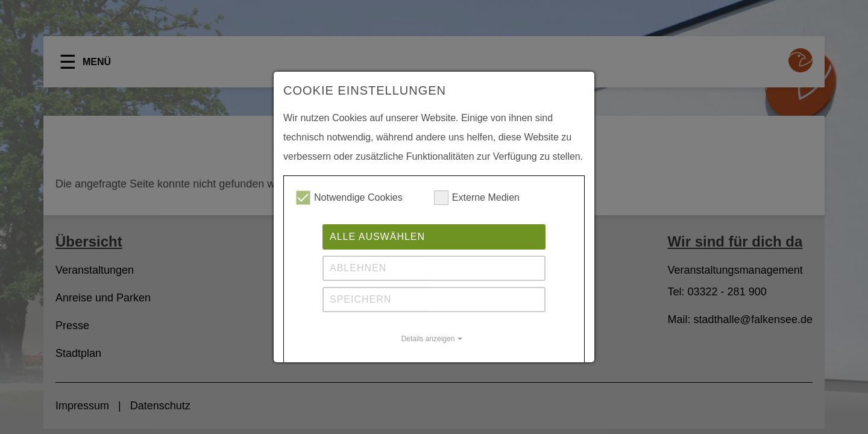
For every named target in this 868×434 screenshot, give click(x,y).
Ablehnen (358, 268)
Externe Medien (477, 198)
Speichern (360, 299)
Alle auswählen (377, 237)
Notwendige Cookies (349, 198)
